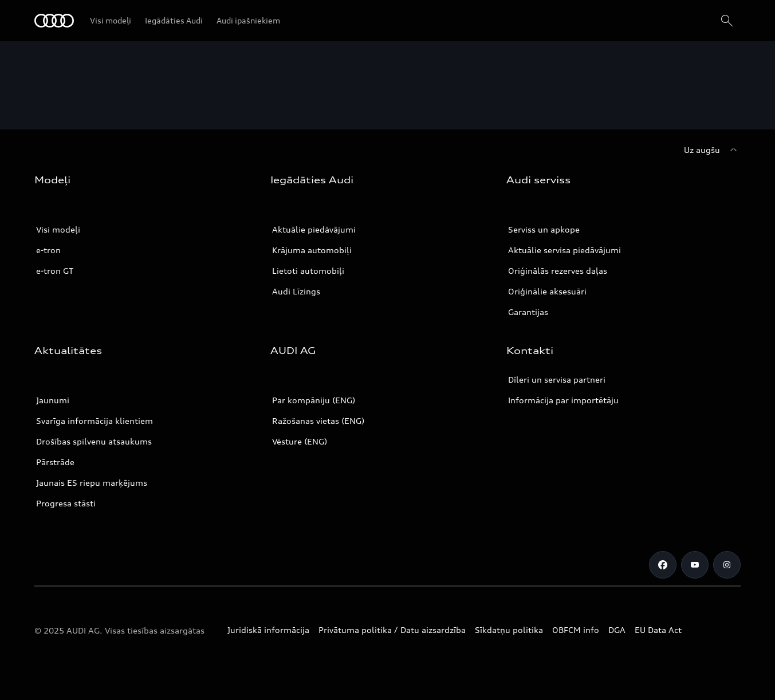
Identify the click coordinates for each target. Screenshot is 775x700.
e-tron (48, 250)
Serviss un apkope (544, 229)
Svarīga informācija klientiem (95, 421)
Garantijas (528, 312)
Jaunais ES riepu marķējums (92, 483)
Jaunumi (53, 400)
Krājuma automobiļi (312, 250)
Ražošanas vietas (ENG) (318, 421)
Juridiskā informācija (268, 630)
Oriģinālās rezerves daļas (558, 271)
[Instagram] (727, 565)
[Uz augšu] (712, 150)
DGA (617, 630)
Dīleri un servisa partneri (557, 380)
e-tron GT (55, 271)
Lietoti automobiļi (308, 271)
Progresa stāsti (66, 503)
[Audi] (54, 21)
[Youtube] (695, 565)
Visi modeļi (58, 229)
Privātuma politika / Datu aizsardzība (392, 630)
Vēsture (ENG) (300, 441)
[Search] (727, 21)
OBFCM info (576, 630)
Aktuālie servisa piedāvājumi (564, 250)
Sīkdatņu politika (509, 630)
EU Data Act (658, 630)
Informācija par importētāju (563, 400)
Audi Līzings (296, 291)
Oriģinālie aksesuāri (547, 291)
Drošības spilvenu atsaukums (94, 441)
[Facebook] (663, 565)
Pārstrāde (55, 462)
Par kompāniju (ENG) (314, 400)
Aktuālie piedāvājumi (314, 229)
